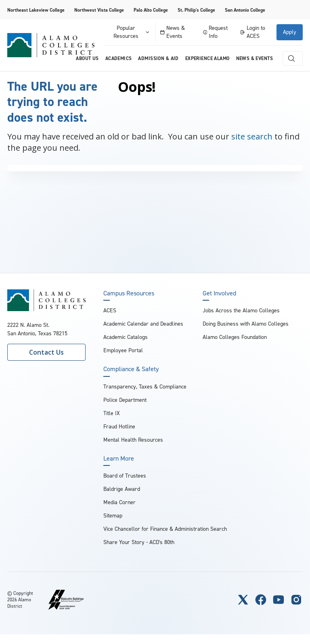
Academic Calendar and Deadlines (143, 324)
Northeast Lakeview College (36, 10)
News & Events (173, 32)
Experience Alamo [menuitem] (207, 58)
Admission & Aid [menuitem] (158, 58)
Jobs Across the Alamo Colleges (241, 311)
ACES (110, 311)
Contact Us (46, 352)
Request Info (216, 32)
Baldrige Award (122, 489)
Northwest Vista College (99, 10)
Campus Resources (129, 293)
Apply (290, 32)
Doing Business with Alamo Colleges (246, 324)
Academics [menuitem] (119, 58)
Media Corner (119, 502)
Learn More (119, 459)
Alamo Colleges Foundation (235, 337)
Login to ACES (252, 32)
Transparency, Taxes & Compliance (145, 387)
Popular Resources (132, 32)
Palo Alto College (151, 10)
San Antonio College (245, 10)
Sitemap (113, 516)
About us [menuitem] (87, 58)
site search (252, 136)
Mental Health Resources (133, 440)
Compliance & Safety (131, 369)
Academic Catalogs (126, 337)
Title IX (112, 413)
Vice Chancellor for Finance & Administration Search (165, 529)
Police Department (125, 400)
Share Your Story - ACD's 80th (139, 542)
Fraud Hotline (119, 427)
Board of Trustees (125, 476)
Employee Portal (123, 350)
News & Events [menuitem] (254, 58)
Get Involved (219, 293)
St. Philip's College (196, 10)
